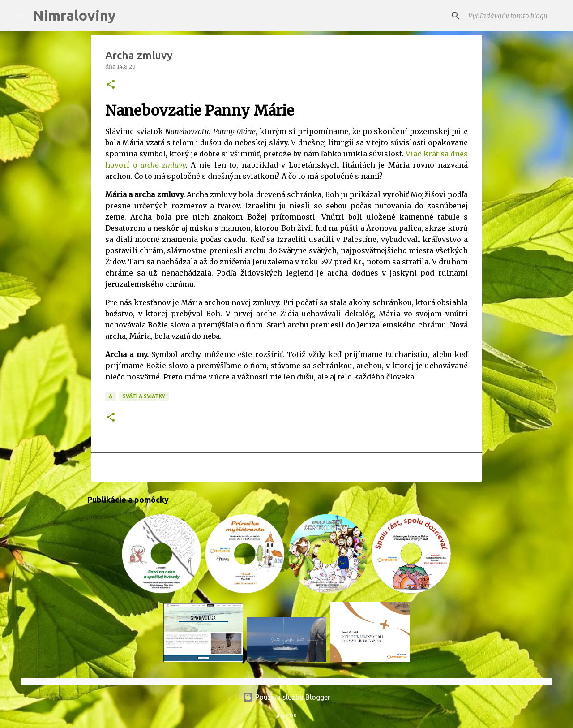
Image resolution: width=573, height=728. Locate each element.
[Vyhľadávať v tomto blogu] (512, 16)
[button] (111, 85)
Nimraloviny (74, 15)
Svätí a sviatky (144, 396)
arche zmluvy (163, 165)
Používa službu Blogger (286, 697)
